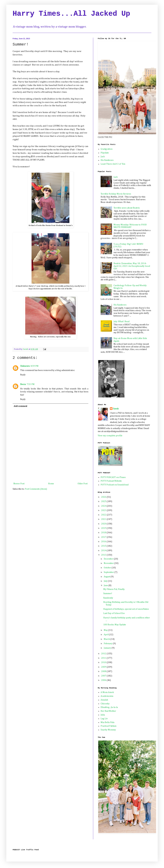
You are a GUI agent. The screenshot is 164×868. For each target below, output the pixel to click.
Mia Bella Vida (107, 722)
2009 (104, 667)
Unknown (25, 366)
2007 (104, 676)
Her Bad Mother (108, 711)
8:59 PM (35, 366)
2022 (104, 515)
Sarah (116, 409)
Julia (103, 715)
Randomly (108, 598)
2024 (104, 506)
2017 (104, 537)
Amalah (104, 700)
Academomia (107, 696)
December (109, 559)
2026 (104, 497)
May (106, 630)
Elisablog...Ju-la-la (109, 707)
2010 (104, 662)
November (109, 563)
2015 (104, 546)
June (106, 585)
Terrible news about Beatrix (127, 208)
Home (51, 484)
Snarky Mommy (108, 730)
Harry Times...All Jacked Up (71, 14)
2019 (104, 528)
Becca (23, 384)
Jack (103, 157)
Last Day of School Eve (114, 613)
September (109, 572)
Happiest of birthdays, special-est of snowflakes (126, 609)
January (108, 648)
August (107, 577)
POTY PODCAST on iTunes (113, 477)
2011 (104, 658)
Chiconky (105, 704)
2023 (104, 510)
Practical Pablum (108, 726)
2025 (104, 501)
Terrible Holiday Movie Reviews (116, 194)
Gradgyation (107, 149)
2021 (104, 519)
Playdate (105, 153)
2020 (104, 524)
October (108, 568)
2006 (104, 680)
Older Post (83, 484)
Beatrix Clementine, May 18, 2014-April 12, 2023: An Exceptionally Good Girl (132, 266)
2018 (104, 533)
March (107, 639)
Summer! (108, 594)
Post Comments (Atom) (36, 489)
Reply (23, 375)
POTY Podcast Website (111, 481)
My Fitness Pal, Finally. (114, 589)
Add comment (20, 406)
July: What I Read (122, 322)
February (108, 644)
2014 (104, 551)
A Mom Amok (107, 692)
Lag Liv (104, 719)
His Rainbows (107, 160)
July (106, 581)
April (106, 635)
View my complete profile (110, 436)
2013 (104, 555)
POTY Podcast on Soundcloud (115, 485)
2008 (104, 671)
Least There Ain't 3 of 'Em (113, 164)
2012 (104, 654)
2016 (104, 542)
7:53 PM (31, 384)
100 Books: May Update (115, 625)
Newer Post (19, 484)
